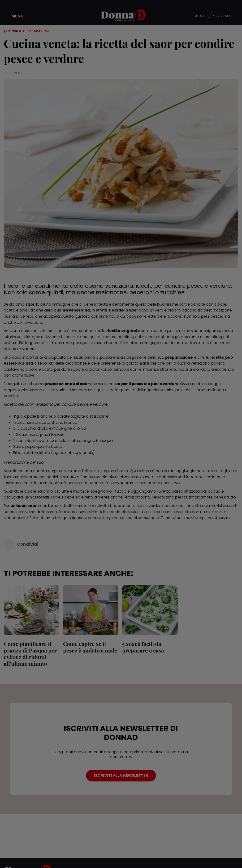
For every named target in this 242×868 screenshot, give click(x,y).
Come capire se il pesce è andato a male (90, 647)
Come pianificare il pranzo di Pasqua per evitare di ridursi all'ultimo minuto (30, 654)
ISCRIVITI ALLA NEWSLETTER (121, 775)
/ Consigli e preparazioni (27, 31)
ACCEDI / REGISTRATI (213, 16)
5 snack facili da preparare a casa (143, 647)
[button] (14, 16)
